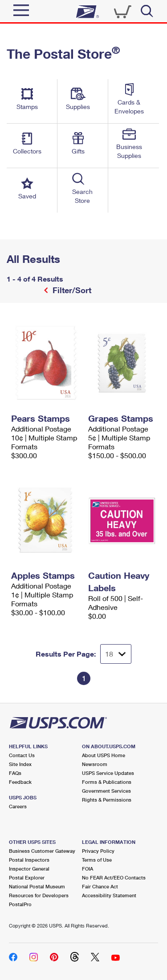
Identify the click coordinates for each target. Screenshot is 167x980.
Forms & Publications (107, 782)
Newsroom (95, 764)
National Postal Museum (37, 886)
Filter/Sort (71, 290)
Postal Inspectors (29, 860)
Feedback (20, 782)
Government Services (106, 791)
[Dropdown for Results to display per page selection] (116, 654)
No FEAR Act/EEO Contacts (114, 877)
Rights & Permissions (107, 800)
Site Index (20, 764)
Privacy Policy (98, 851)
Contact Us (22, 755)
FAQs (15, 773)
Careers (18, 806)
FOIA (88, 869)
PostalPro (20, 904)
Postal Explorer (27, 877)
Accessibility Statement (109, 895)
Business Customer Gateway (42, 851)
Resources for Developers (39, 895)
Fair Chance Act (100, 886)
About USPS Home (104, 755)
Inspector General (29, 869)
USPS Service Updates (108, 773)
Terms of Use (97, 860)
